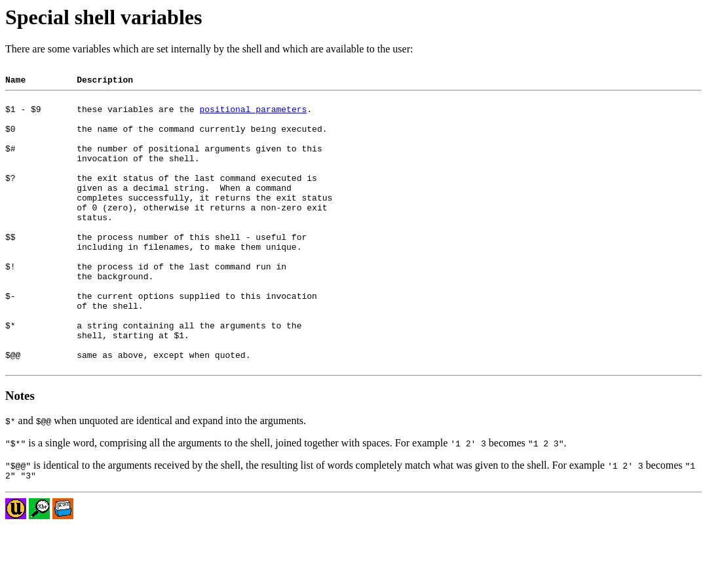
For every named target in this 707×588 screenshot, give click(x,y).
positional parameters (253, 117)
